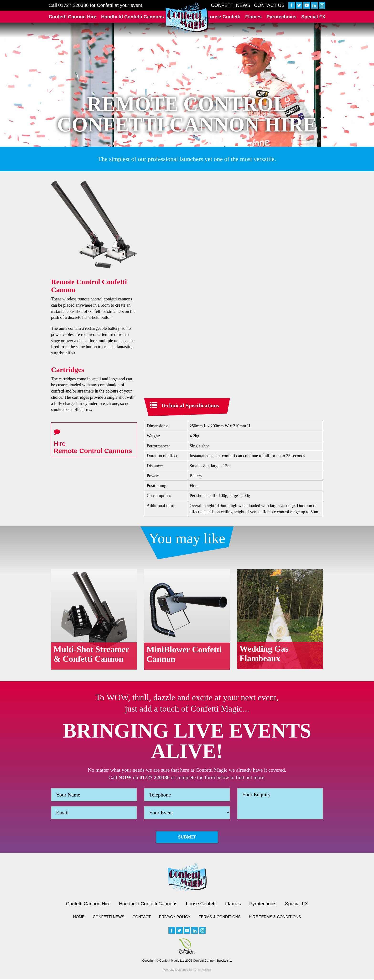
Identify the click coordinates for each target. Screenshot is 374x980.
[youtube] (307, 5)
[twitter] (299, 5)
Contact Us (269, 5)
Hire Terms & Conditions (275, 918)
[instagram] (322, 5)
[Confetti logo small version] (187, 877)
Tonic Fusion (202, 970)
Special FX (313, 17)
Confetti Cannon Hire (73, 17)
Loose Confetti (224, 17)
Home (79, 918)
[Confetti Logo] (187, 17)
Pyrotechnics (281, 17)
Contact (142, 918)
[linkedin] (314, 5)
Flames (253, 17)
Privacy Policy (175, 918)
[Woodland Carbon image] (187, 947)
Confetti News (231, 5)
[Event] (187, 813)
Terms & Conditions (220, 918)
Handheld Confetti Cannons (132, 17)
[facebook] (291, 5)
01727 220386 (73, 5)
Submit (187, 837)
